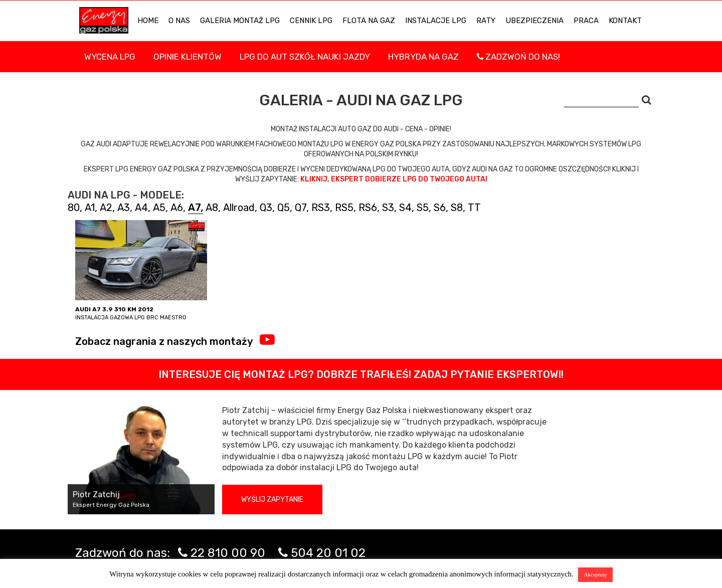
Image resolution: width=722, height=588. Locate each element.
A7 (194, 208)
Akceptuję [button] (595, 574)
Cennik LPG (311, 21)
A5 (159, 208)
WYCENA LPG (110, 57)
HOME (148, 21)
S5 (423, 208)
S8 (457, 208)
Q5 (284, 208)
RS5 (344, 208)
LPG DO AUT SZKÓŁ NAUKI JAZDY (305, 57)
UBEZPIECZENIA (534, 21)
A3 (124, 208)
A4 (141, 208)
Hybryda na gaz (423, 57)
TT (474, 208)
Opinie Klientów (188, 57)
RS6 (368, 208)
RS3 (321, 208)
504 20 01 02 (328, 553)
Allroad (239, 208)
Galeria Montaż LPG (240, 21)
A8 (212, 208)
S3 (388, 208)
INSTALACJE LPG (436, 21)
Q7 (301, 208)
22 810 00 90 (228, 553)
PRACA (586, 21)
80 (74, 208)
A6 (177, 208)
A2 (106, 208)
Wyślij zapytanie (272, 500)
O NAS (179, 21)
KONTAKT (625, 21)
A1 (90, 208)
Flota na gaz (369, 21)
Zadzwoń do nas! (518, 57)
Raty (486, 21)
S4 (405, 208)
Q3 (266, 208)
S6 (440, 208)
